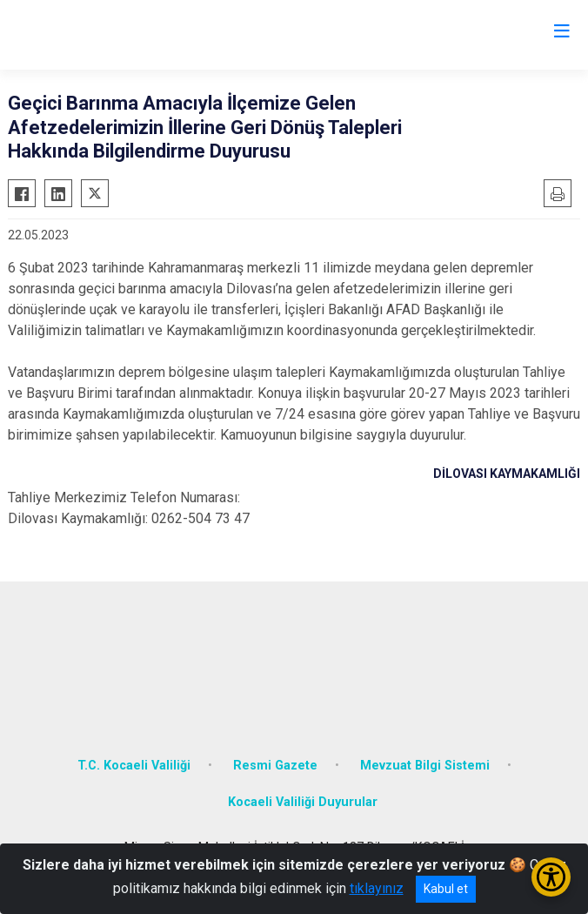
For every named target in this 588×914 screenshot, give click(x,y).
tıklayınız (377, 888)
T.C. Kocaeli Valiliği (134, 766)
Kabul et (446, 889)
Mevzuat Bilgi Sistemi (425, 766)
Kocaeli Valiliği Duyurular (303, 802)
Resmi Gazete (275, 766)
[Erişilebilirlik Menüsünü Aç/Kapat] (551, 877)
